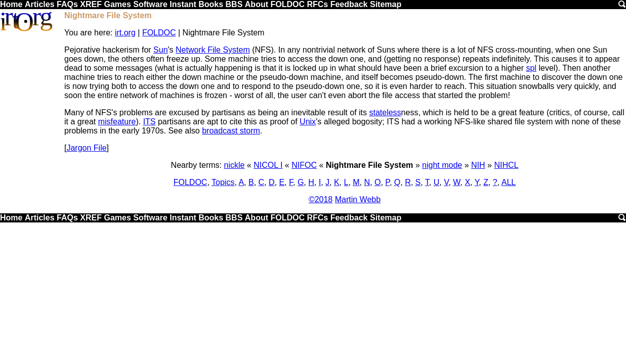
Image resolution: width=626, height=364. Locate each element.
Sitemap (386, 4)
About (257, 4)
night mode (442, 165)
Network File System (213, 50)
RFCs (317, 4)
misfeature (117, 122)
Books (211, 4)
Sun (160, 50)
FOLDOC (287, 4)
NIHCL (506, 165)
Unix (308, 122)
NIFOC (304, 165)
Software (150, 4)
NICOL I (268, 165)
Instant (183, 4)
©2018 (321, 199)
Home (11, 4)
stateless (385, 112)
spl (531, 68)
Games (117, 4)
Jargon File (86, 148)
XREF (91, 4)
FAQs (67, 4)
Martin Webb (358, 199)
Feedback (349, 4)
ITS (150, 122)
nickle (235, 165)
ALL (509, 182)
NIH (478, 165)
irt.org (125, 33)
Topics (223, 182)
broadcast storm (231, 131)
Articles (40, 4)
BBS (234, 4)
